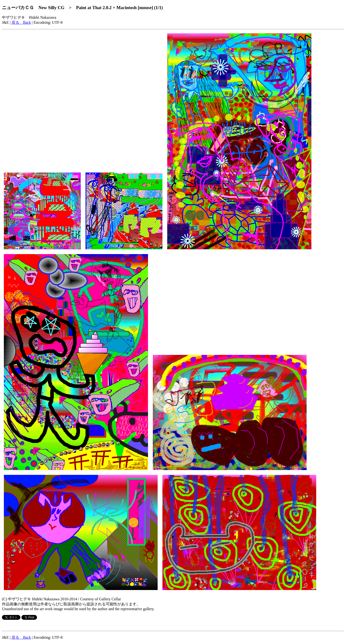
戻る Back (21, 22)
